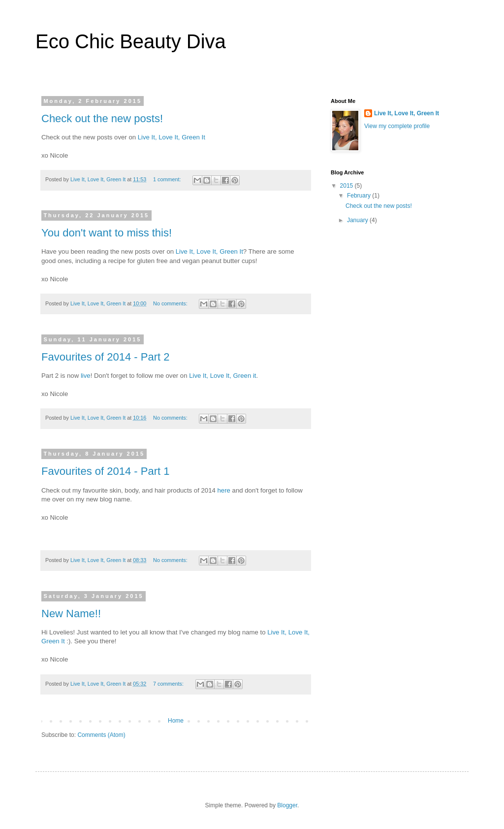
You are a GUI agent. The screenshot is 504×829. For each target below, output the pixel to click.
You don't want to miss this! (107, 233)
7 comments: (169, 684)
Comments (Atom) (101, 735)
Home (176, 721)
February (360, 196)
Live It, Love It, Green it (221, 376)
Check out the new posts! (102, 118)
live (86, 376)
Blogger (287, 805)
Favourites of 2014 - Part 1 (105, 471)
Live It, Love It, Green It (172, 137)
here (223, 490)
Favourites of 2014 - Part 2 (105, 357)
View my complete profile (397, 126)
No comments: (171, 303)
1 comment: (168, 179)
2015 (347, 186)
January (358, 220)
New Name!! (71, 613)
